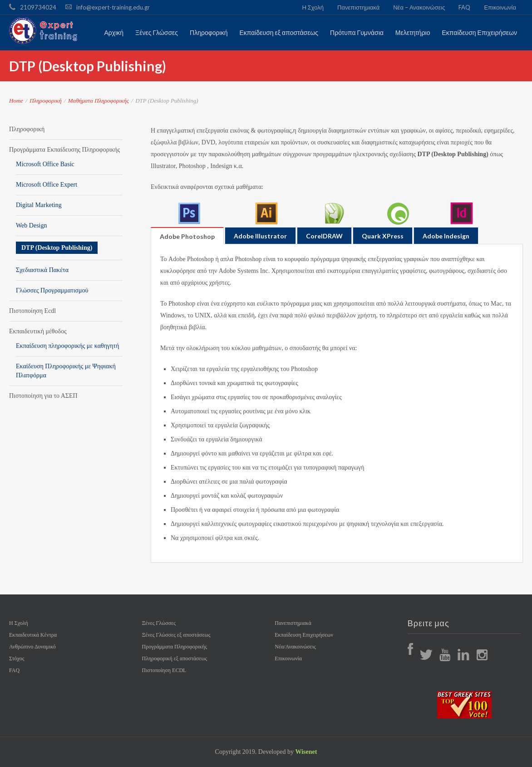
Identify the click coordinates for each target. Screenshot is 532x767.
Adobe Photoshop (187, 236)
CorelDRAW (324, 236)
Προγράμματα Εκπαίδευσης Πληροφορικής (64, 150)
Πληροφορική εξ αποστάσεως (175, 658)
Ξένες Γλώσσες (159, 623)
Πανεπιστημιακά (358, 7)
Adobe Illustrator (260, 236)
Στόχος (17, 658)
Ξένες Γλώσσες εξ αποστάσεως (176, 635)
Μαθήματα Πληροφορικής (99, 101)
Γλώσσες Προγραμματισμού (52, 290)
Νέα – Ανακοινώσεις (419, 7)
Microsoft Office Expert (47, 185)
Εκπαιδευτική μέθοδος (38, 331)
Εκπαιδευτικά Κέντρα (33, 635)
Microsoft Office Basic (45, 164)
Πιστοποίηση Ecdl (32, 311)
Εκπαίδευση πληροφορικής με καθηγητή (67, 346)
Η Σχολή (313, 7)
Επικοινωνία (500, 7)
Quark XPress (383, 236)
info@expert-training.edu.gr (113, 7)
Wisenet (306, 752)
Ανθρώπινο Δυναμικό (32, 647)
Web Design (31, 225)
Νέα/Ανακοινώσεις (295, 647)
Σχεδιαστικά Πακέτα (42, 270)
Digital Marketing (39, 205)
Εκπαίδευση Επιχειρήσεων (304, 635)
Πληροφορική (45, 101)
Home (16, 101)
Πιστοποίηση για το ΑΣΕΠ (43, 396)
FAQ (464, 7)
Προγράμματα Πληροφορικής (175, 647)
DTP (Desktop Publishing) (57, 248)
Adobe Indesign (446, 236)
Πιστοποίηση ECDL (164, 670)
